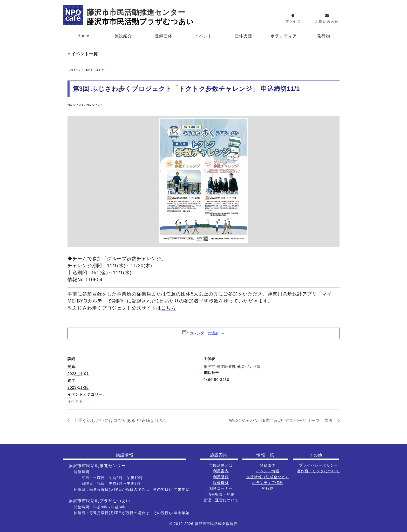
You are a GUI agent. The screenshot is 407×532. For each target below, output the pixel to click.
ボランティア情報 (268, 483)
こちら (169, 308)
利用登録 (221, 477)
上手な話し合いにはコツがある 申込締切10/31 (119, 420)
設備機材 (221, 483)
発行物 (324, 36)
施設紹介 (123, 36)
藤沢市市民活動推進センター (136, 12)
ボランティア (284, 36)
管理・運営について (221, 500)
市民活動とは (221, 465)
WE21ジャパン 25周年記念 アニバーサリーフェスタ (282, 420)
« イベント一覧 (83, 54)
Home (83, 36)
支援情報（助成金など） (268, 477)
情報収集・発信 (221, 494)
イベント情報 (268, 471)
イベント (203, 36)
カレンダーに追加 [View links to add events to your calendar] (204, 333)
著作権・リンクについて (318, 471)
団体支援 (243, 36)
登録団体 (164, 36)
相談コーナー (221, 488)
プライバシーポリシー (318, 465)
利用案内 (221, 471)
